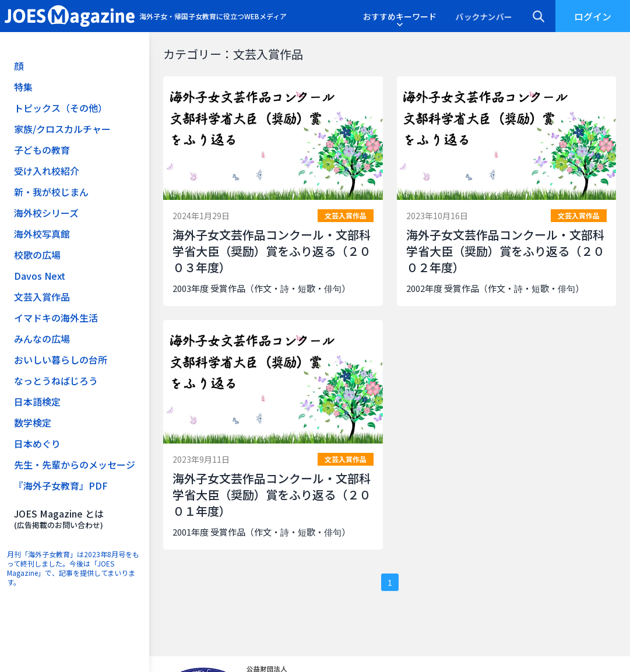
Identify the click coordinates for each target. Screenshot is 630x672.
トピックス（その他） (61, 108)
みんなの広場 (42, 339)
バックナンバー (484, 16)
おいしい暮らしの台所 (61, 360)
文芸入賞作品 (42, 297)
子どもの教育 (42, 150)
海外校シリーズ (46, 213)
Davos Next (40, 276)
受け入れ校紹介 (47, 171)
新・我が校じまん (51, 192)
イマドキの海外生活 (56, 318)
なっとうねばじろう (56, 381)
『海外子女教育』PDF (61, 485)
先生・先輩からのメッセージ (75, 465)
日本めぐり (37, 444)
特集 (23, 87)
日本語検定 (37, 402)
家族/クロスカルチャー (62, 129)
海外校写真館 (42, 234)
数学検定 (33, 423)
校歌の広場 (37, 255)
